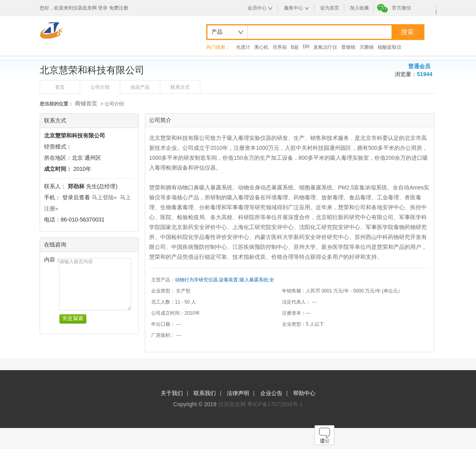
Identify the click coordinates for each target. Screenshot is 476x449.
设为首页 (330, 8)
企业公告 (271, 393)
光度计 (243, 47)
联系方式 (180, 87)
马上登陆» (104, 197)
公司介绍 (100, 87)
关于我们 (172, 393)
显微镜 (348, 47)
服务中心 (294, 8)
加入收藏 (359, 8)
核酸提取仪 (390, 47)
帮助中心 (304, 393)
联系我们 (205, 393)
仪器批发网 (232, 404)
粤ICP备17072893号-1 (275, 404)
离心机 (261, 47)
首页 (60, 87)
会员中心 (257, 8)
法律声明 (238, 393)
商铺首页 (86, 103)
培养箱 (280, 47)
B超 (295, 47)
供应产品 (140, 87)
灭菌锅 (367, 47)
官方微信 (401, 8)
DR (306, 47)
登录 (103, 8)
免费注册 (119, 8)
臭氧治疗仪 (325, 47)
